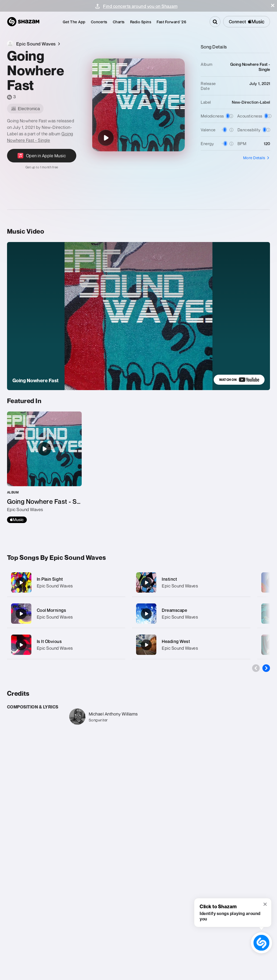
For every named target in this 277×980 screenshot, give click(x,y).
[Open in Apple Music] (42, 159)
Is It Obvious (49, 641)
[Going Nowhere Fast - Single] (44, 467)
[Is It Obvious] (66, 645)
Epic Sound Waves (55, 586)
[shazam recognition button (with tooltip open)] (261, 943)
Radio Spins (141, 22)
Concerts (99, 22)
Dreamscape (174, 610)
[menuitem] (74, 22)
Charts (119, 22)
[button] (273, 5)
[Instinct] (191, 582)
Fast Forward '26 (171, 22)
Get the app (74, 22)
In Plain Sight (50, 579)
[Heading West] (191, 645)
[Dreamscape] (191, 614)
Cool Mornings (52, 610)
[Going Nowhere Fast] (106, 138)
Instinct (169, 579)
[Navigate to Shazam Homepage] (23, 22)
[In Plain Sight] (66, 582)
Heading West (176, 641)
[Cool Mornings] (66, 614)
